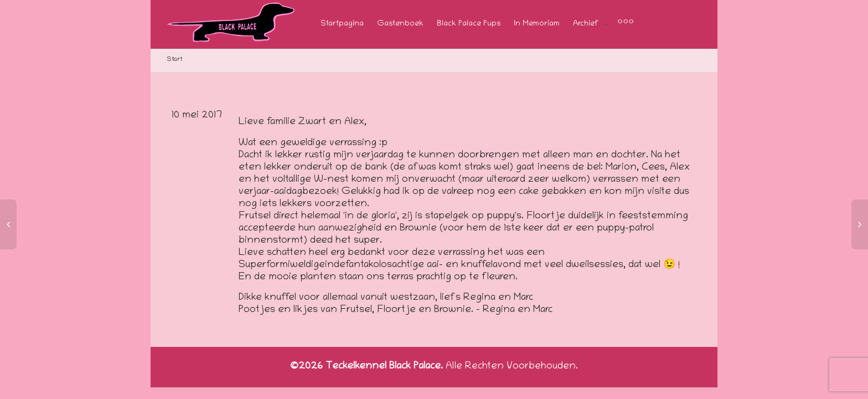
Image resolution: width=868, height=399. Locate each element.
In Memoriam (537, 24)
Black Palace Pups (469, 24)
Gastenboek (400, 24)
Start (175, 60)
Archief (587, 24)
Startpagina (342, 24)
